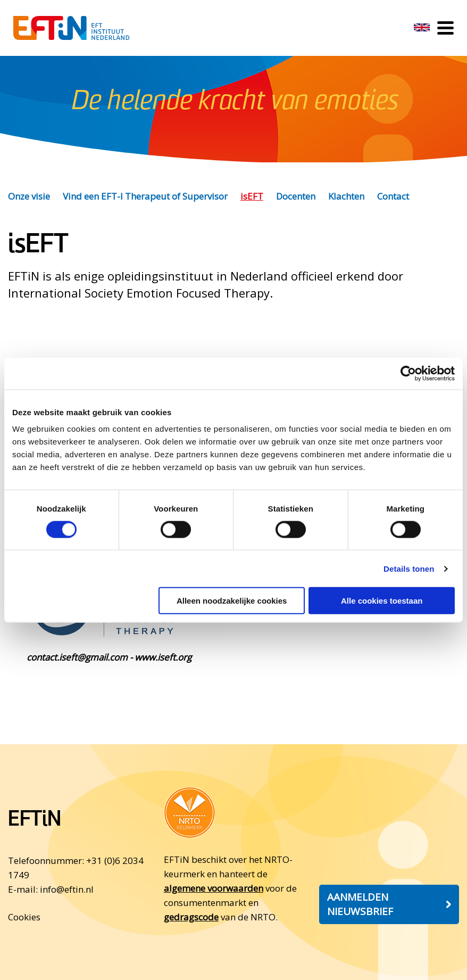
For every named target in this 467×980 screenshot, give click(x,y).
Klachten (346, 196)
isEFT (252, 196)
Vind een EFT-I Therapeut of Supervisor (145, 196)
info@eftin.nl (67, 889)
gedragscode (191, 917)
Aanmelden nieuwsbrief (360, 904)
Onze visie (29, 196)
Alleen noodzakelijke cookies (232, 601)
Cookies (24, 917)
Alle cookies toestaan (382, 601)
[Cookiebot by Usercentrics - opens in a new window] (408, 373)
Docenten (296, 196)
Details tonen (409, 568)
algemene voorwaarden (214, 888)
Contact (393, 196)
